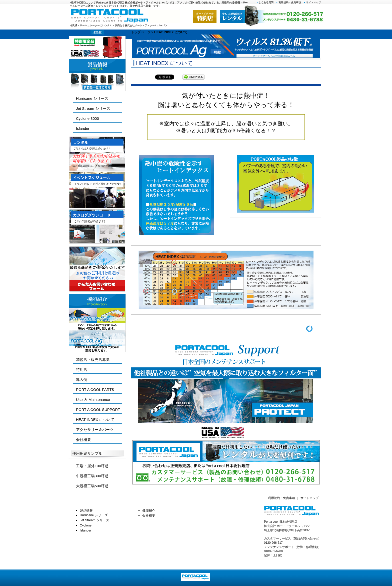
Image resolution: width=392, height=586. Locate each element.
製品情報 (86, 511)
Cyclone (86, 525)
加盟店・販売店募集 (93, 360)
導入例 (82, 380)
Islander (83, 128)
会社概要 (83, 440)
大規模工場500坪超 (92, 486)
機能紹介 (149, 511)
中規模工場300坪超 (92, 476)
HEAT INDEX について (95, 420)
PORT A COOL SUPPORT (98, 410)
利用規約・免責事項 (288, 2)
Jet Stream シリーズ (93, 108)
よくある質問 (265, 2)
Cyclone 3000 (87, 118)
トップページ (141, 32)
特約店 (82, 370)
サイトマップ (312, 2)
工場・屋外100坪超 (92, 466)
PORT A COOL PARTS (95, 390)
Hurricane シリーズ (92, 98)
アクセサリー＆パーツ (95, 430)
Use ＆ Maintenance (93, 400)
